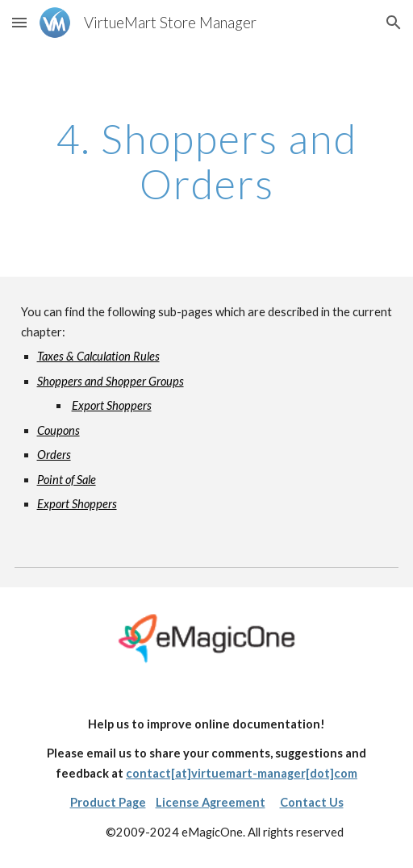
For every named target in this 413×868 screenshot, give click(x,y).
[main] (207, 161)
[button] (19, 22)
